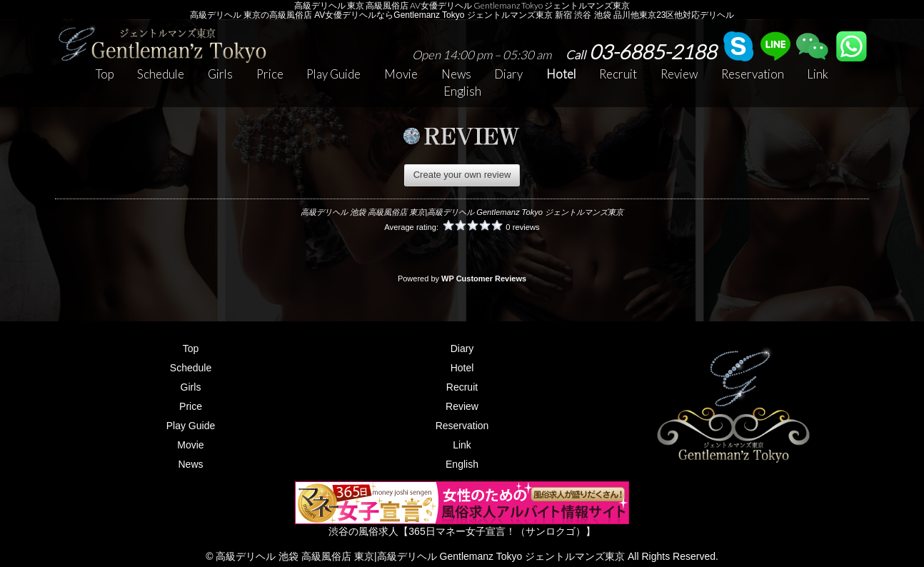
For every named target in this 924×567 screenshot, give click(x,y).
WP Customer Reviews (484, 279)
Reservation (753, 74)
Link (818, 74)
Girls (220, 74)
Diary (508, 74)
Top (105, 74)
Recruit (618, 74)
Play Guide (333, 74)
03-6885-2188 (641, 51)
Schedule (161, 74)
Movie (401, 74)
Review (679, 74)
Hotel (561, 74)
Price (270, 74)
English (462, 91)
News (456, 74)
